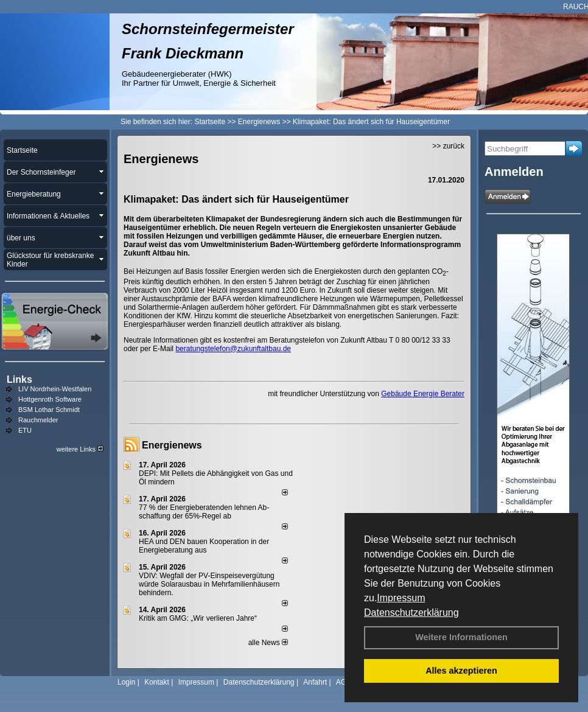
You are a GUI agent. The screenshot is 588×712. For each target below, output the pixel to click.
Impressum (401, 598)
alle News (268, 643)
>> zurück (448, 146)
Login (126, 682)
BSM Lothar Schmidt (49, 410)
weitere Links (80, 449)
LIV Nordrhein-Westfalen (55, 389)
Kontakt (157, 682)
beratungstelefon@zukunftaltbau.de (233, 349)
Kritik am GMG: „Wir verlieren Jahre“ (198, 618)
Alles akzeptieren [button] (461, 671)
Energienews (172, 445)
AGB (344, 682)
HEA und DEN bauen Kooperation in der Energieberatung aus (204, 546)
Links (19, 379)
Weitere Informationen (461, 637)
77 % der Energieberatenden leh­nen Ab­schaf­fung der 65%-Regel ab (204, 512)
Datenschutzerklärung (411, 613)
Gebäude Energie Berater (423, 394)
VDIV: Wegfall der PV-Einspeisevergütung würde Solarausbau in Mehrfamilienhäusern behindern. (209, 584)
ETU (25, 430)
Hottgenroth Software (50, 399)
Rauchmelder (38, 420)
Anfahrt (315, 682)
